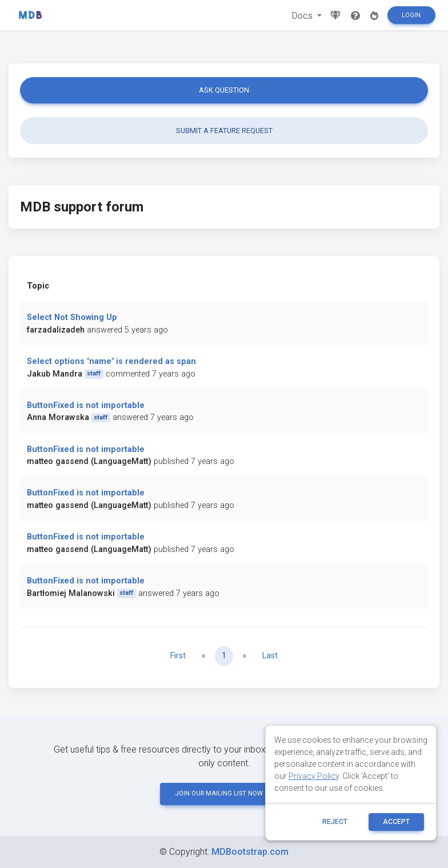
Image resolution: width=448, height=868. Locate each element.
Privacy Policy (314, 776)
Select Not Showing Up (72, 317)
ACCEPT (396, 822)
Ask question (224, 90)
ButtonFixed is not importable (86, 405)
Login (411, 15)
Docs (303, 16)
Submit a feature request (224, 131)
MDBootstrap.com (250, 852)
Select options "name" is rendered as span (111, 361)
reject (335, 822)
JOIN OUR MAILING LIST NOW (224, 793)
